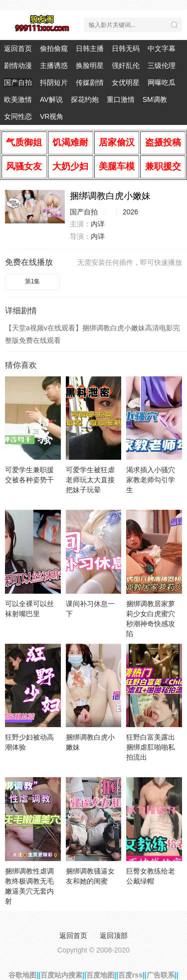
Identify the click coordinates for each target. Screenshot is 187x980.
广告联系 (161, 975)
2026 (130, 212)
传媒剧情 (90, 82)
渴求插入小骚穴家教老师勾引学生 (151, 480)
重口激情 (121, 99)
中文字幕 (162, 48)
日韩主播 (90, 48)
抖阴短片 (54, 82)
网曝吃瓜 (162, 82)
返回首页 (18, 48)
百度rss (130, 975)
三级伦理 (162, 65)
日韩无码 (126, 48)
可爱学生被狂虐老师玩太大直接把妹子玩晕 (90, 480)
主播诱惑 (54, 65)
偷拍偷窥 (54, 48)
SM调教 (155, 99)
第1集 (33, 281)
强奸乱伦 (126, 65)
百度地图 (100, 975)
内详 (98, 224)
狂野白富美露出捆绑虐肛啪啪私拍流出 (151, 747)
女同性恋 (18, 116)
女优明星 (126, 82)
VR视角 (52, 116)
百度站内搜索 (61, 975)
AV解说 (51, 99)
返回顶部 (114, 936)
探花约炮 (85, 99)
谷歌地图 (22, 975)
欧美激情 (18, 99)
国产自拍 (18, 82)
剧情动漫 (18, 65)
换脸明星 (90, 65)
